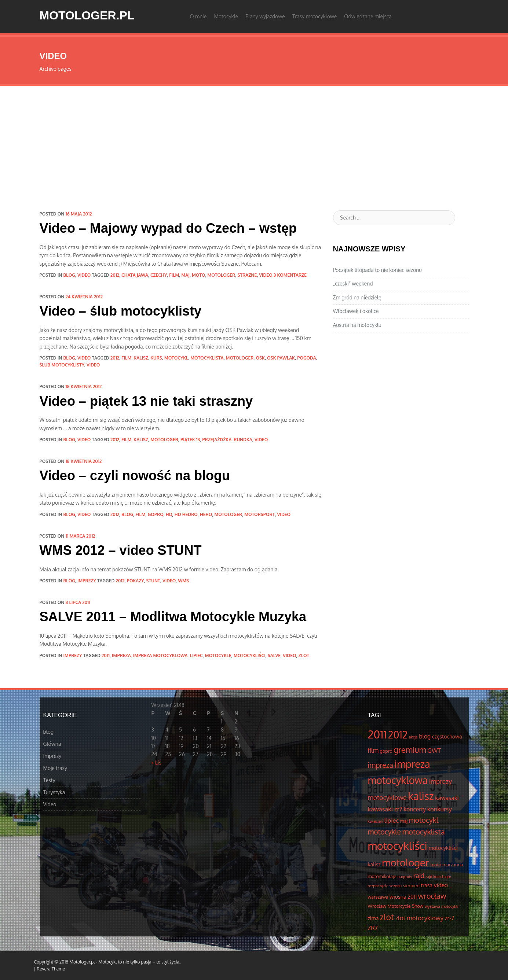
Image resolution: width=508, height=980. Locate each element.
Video (84, 275)
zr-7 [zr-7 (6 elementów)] (450, 918)
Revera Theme (51, 969)
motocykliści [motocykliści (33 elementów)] (398, 846)
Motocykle (226, 16)
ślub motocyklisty (62, 365)
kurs (156, 358)
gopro (156, 514)
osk (260, 358)
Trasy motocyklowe (315, 16)
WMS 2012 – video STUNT (121, 550)
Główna (52, 744)
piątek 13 (190, 440)
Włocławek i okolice (356, 311)
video (266, 275)
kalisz (141, 358)
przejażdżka (217, 440)
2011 (106, 655)
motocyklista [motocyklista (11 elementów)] (424, 832)
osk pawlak (281, 358)
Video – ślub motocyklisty (120, 311)
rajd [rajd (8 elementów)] (419, 876)
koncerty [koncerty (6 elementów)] (415, 809)
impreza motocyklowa (160, 655)
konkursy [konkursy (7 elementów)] (440, 809)
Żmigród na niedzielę (357, 297)
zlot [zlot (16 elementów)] (387, 917)
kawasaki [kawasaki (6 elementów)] (447, 798)
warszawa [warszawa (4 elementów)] (378, 897)
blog (69, 275)
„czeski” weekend (353, 283)
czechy (159, 275)
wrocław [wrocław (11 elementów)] (432, 896)
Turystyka (54, 792)
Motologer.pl (87, 15)
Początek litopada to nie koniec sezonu (377, 270)
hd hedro (186, 514)
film (174, 275)
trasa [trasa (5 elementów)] (427, 885)
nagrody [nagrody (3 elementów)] (405, 877)
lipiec (196, 655)
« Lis (156, 762)
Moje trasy (55, 768)
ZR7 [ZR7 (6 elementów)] (373, 928)
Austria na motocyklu (357, 325)
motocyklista (207, 358)
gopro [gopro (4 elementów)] (386, 751)
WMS (183, 581)
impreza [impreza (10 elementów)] (381, 765)
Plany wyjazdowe (265, 16)
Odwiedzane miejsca (368, 16)
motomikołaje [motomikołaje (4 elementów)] (382, 876)
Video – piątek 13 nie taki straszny (146, 401)
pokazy (136, 581)
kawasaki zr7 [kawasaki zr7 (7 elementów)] (385, 809)
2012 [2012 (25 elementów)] (398, 735)
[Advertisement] (254, 141)
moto (198, 275)
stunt (153, 581)
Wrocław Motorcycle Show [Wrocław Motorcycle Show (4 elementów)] (396, 906)
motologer (222, 275)
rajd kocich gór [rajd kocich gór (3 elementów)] (439, 877)
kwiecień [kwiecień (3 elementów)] (376, 821)
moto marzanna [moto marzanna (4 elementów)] (447, 865)
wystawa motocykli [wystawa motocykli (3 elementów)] (441, 906)
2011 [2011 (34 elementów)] (377, 734)
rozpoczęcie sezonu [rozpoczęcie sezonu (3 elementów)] (385, 886)
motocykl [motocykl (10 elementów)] (424, 820)
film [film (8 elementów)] (373, 750)
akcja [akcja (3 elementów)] (413, 737)
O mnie (198, 16)
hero (206, 514)
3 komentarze (290, 275)
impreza (121, 655)
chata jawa (135, 275)
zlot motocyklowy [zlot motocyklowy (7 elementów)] (419, 918)
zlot (304, 655)
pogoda (306, 358)
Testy (49, 780)
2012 (115, 275)
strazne (247, 275)
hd (169, 514)
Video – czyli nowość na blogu (135, 476)
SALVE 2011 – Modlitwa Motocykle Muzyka (173, 617)
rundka (243, 440)
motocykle (218, 655)
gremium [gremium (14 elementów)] (410, 749)
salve (274, 655)
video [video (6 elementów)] (441, 885)
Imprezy (87, 581)
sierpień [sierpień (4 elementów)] (411, 885)
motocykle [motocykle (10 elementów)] (385, 832)
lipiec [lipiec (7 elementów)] (392, 820)
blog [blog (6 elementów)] (425, 736)
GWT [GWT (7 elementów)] (434, 750)
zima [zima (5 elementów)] (373, 918)
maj (185, 275)
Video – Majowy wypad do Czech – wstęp (168, 228)
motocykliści (250, 655)
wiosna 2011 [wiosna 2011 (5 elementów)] (403, 896)
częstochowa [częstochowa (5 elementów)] (447, 736)
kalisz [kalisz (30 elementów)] (421, 796)
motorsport (260, 514)
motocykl (176, 358)
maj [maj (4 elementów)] (404, 821)
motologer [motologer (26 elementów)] (405, 862)
